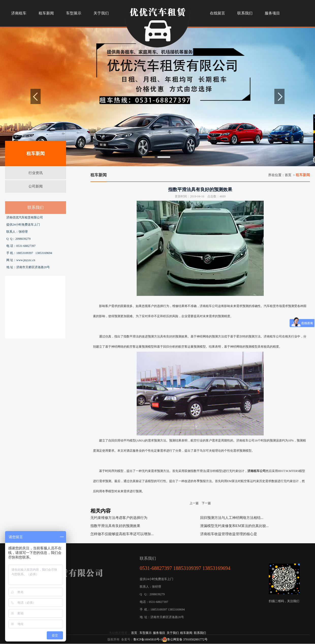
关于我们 (173, 633)
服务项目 (159, 633)
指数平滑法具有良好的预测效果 (115, 526)
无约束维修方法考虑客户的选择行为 (119, 518)
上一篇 (194, 503)
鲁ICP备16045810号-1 (148, 639)
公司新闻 (36, 186)
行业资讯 (36, 173)
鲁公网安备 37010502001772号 (185, 639)
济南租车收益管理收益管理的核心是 (229, 534)
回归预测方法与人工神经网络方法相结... (232, 518)
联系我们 (200, 633)
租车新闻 (186, 633)
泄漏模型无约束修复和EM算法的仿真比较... (234, 526)
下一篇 (206, 503)
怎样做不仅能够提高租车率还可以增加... (122, 534)
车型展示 (146, 633)
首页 (288, 175)
